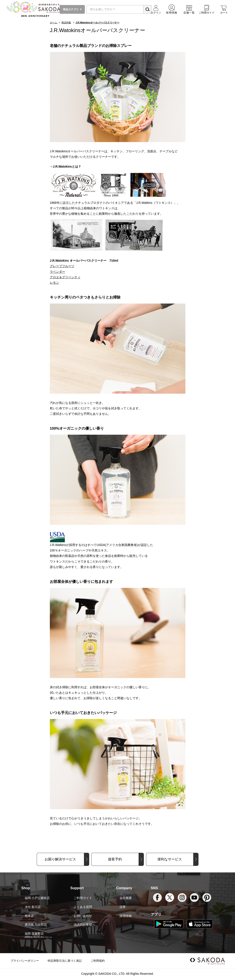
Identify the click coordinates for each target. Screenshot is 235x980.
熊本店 (29, 916)
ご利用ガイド (83, 898)
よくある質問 (83, 907)
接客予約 (115, 859)
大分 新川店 (33, 907)
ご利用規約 (98, 961)
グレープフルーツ (62, 266)
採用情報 (126, 916)
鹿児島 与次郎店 (36, 925)
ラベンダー (57, 272)
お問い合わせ (83, 916)
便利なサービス (170, 859)
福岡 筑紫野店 (34, 934)
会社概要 (126, 898)
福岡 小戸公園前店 (37, 898)
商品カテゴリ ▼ (72, 9)
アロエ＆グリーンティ (65, 277)
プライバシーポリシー (25, 961)
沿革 (123, 907)
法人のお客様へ (84, 925)
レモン (54, 283)
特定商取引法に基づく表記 (65, 961)
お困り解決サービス (60, 859)
